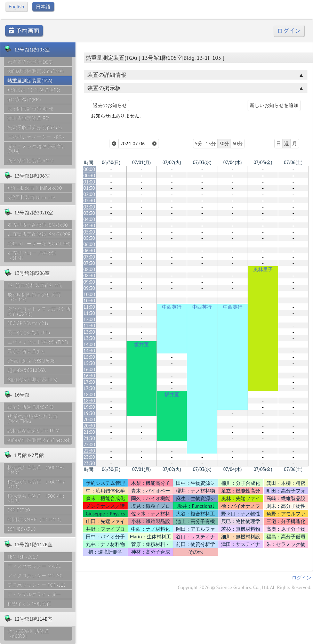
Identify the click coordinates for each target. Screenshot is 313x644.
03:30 (89, 213)
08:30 (89, 276)
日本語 (43, 7)
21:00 (89, 432)
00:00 (89, 169)
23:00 (89, 457)
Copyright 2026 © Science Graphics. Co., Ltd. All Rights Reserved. (244, 587)
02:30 (89, 201)
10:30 (89, 301)
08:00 (89, 269)
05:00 (89, 232)
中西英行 (172, 307)
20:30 (89, 426)
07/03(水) (202, 162)
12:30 (89, 326)
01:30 (89, 188)
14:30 (89, 351)
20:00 (89, 419)
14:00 (89, 344)
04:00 (89, 219)
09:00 (89, 282)
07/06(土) (293, 162)
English (16, 7)
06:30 (89, 251)
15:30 (89, 363)
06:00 (89, 244)
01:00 (89, 182)
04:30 (89, 226)
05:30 (89, 238)
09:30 (89, 288)
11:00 (89, 307)
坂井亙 (142, 344)
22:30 (89, 451)
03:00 (89, 207)
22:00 (89, 445)
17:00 (89, 382)
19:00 (89, 407)
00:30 (89, 176)
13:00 (89, 332)
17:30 (89, 388)
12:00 (89, 319)
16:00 (89, 369)
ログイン (289, 31)
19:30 (89, 413)
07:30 (89, 263)
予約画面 (24, 31)
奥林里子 (263, 269)
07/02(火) (172, 162)
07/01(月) (141, 162)
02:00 (89, 194)
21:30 (89, 438)
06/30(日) (111, 162)
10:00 (89, 294)
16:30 (89, 376)
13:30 (89, 338)
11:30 (89, 313)
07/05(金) (263, 162)
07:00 (89, 257)
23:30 (89, 463)
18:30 (89, 401)
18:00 (89, 394)
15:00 (89, 357)
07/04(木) (232, 162)
